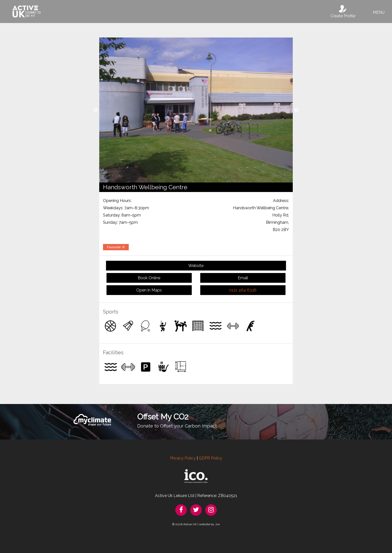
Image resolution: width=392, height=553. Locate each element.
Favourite (116, 247)
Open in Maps (149, 290)
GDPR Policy (210, 458)
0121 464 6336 (243, 290)
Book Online (149, 278)
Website (196, 266)
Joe (217, 524)
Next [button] (296, 110)
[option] (196, 110)
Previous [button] (95, 110)
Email (243, 278)
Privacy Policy (183, 458)
